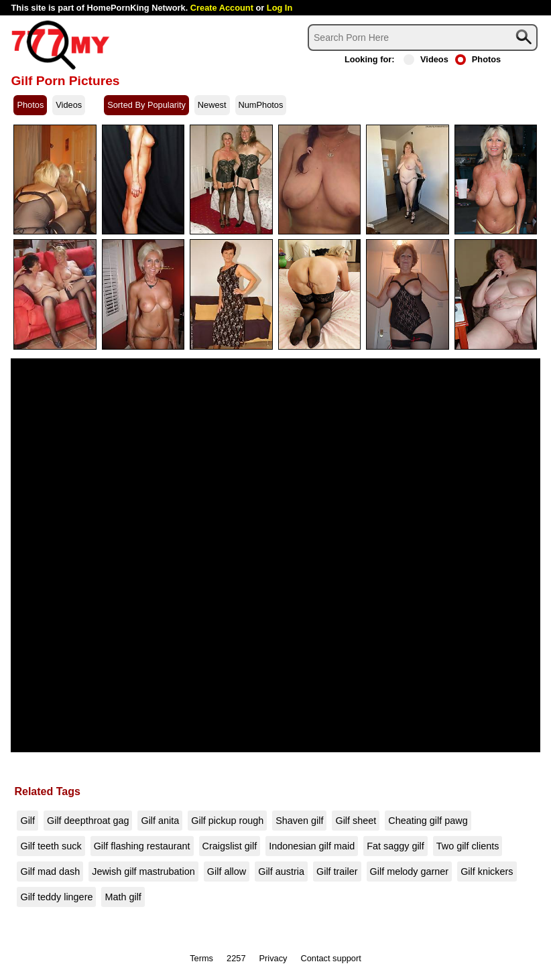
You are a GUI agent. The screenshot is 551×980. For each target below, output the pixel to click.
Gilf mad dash (50, 871)
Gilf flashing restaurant (142, 846)
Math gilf (123, 897)
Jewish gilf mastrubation (143, 871)
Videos (426, 59)
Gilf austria (281, 871)
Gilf (27, 821)
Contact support (330, 958)
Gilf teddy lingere (56, 897)
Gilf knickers (487, 871)
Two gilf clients (468, 846)
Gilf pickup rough (227, 821)
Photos (478, 59)
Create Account (222, 8)
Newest (212, 105)
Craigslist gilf (230, 846)
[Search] (423, 38)
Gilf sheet (356, 821)
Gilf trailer (337, 871)
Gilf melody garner (410, 871)
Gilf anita (160, 821)
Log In (280, 8)
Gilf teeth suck (51, 846)
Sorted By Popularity (146, 105)
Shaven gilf (299, 821)
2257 (236, 958)
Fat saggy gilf (395, 846)
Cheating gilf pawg (428, 821)
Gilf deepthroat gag (88, 821)
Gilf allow (227, 871)
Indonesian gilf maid (312, 846)
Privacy (273, 958)
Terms (201, 958)
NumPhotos (261, 105)
